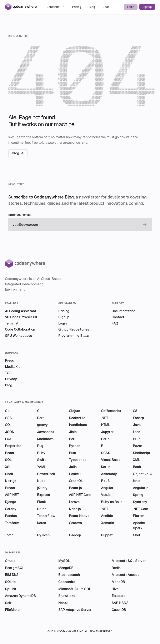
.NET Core (140, 509)
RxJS (105, 481)
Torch (9, 535)
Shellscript (142, 453)
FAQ (115, 323)
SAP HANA (120, 603)
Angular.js (141, 488)
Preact (10, 488)
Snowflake (67, 596)
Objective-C (142, 474)
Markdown (45, 439)
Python (75, 446)
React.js (75, 488)
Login (131, 7)
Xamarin (107, 523)
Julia (73, 467)
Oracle (10, 561)
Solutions (56, 7)
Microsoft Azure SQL (75, 589)
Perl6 (105, 439)
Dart (41, 418)
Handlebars (78, 425)
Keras (42, 523)
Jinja (73, 432)
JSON (10, 432)
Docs (106, 7)
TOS (8, 373)
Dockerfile (77, 418)
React (10, 453)
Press (9, 360)
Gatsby (11, 509)
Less (137, 432)
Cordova (75, 523)
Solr (8, 603)
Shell (9, 474)
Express (44, 495)
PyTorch (43, 535)
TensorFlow (46, 516)
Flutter (138, 516)
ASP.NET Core (80, 495)
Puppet (107, 535)
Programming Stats (74, 336)
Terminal (12, 323)
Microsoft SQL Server (129, 561)
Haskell (75, 474)
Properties (13, 446)
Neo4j (63, 603)
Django (11, 502)
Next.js (11, 481)
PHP (136, 439)
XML (136, 460)
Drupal (42, 509)
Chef (137, 535)
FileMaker (13, 610)
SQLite (10, 582)
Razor (137, 446)
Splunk (11, 589)
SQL (8, 460)
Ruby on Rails (112, 502)
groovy (42, 425)
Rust (73, 453)
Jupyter (107, 432)
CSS (8, 418)
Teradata (119, 596)
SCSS (106, 453)
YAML (42, 467)
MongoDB (66, 568)
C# (135, 411)
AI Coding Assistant (21, 311)
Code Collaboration (20, 329)
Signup (147, 7)
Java (137, 425)
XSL (8, 467)
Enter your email (19, 215)
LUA (8, 439)
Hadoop (75, 535)
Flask (42, 502)
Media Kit (12, 367)
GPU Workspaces (19, 336)
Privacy (11, 379)
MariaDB (118, 582)
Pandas (11, 516)
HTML (106, 425)
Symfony (140, 502)
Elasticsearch (69, 575)
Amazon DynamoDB (20, 596)
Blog (92, 7)
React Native (79, 516)
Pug (40, 446)
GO (7, 425)
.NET (105, 418)
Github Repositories (74, 329)
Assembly (109, 474)
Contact (118, 317)
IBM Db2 (12, 575)
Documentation (124, 311)
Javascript (46, 432)
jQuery (42, 488)
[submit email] (145, 225)
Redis (116, 568)
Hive (115, 589)
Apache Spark (139, 526)
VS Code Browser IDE (22, 317)
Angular (107, 488)
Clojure (74, 411)
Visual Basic (111, 460)
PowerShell (46, 474)
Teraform (12, 523)
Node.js (75, 509)
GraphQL (76, 481)
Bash (137, 467)
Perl (72, 439)
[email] (76, 225)
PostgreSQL (15, 568)
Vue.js (106, 495)
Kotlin (106, 467)
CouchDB (119, 610)
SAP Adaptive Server (75, 610)
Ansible (107, 516)
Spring (138, 495)
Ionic (137, 481)
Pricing (77, 7)
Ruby (41, 453)
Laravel (75, 502)
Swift (41, 460)
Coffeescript (111, 411)
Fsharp (138, 418)
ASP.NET (12, 495)
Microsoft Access (126, 575)
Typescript (77, 460)
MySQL (64, 561)
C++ (8, 411)
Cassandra (67, 582)
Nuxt (41, 481)
